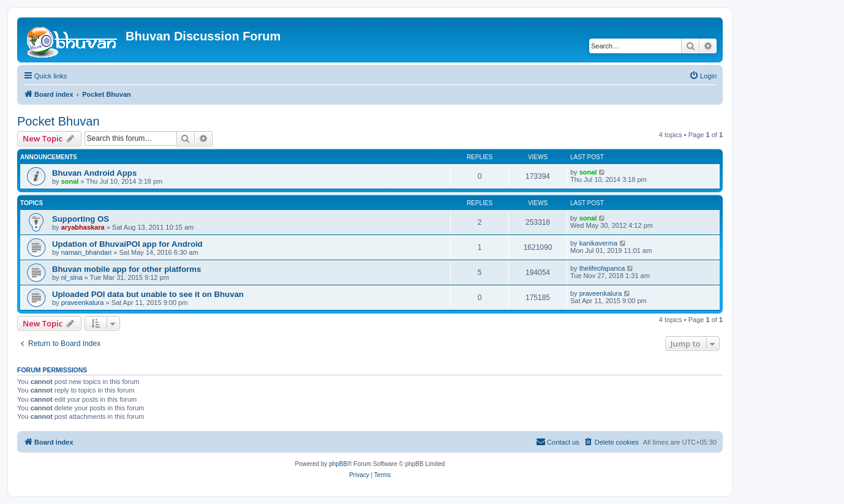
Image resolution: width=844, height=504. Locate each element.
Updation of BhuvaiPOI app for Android (127, 244)
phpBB (338, 464)
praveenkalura (83, 303)
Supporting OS (81, 219)
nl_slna (72, 277)
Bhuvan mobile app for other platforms (126, 269)
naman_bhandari (87, 252)
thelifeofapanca (602, 268)
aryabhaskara (83, 227)
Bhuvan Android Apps (94, 173)
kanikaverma (598, 243)
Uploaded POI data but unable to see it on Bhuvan (148, 294)
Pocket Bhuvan (58, 121)
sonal (70, 181)
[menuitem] (703, 76)
